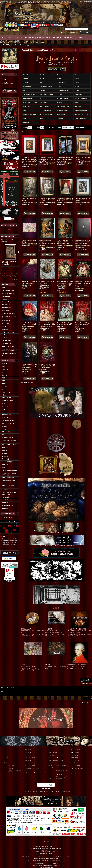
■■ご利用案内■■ (75, 752)
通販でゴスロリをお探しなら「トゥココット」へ (58, 766)
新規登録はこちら (74, 32)
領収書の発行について (77, 771)
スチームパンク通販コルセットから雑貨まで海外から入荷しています (58, 778)
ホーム (4, 750)
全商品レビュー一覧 (30, 766)
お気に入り (5, 760)
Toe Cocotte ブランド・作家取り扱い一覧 (35, 769)
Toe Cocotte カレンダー (31, 763)
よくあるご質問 (75, 760)
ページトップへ (88, 698)
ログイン (64, 32)
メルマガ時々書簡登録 (8, 768)
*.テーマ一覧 (28, 752)
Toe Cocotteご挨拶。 (53, 752)
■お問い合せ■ (75, 758)
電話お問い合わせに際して (78, 768)
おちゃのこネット (87, 702)
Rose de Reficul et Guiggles (47, 63)
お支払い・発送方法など (8, 766)
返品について (75, 774)
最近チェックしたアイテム (32, 773)
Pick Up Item (29, 760)
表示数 (25, 128)
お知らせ (51, 750)
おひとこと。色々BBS (54, 758)
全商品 (4, 288)
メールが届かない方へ (77, 766)
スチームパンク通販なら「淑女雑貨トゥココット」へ (58, 771)
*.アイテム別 (28, 750)
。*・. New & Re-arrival (31, 755)
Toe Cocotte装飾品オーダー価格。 (56, 760)
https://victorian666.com (52, 859)
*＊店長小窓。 (52, 755)
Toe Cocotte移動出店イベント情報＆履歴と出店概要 (12, 772)
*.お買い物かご (6, 763)
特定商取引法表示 (76, 750)
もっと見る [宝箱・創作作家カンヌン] (15, 279)
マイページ (5, 755)
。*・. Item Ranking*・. (31, 758)
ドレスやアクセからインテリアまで (57, 774)
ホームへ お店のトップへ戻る (86, 680)
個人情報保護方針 (76, 755)
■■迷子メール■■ (75, 763)
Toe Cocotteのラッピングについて (56, 763)
